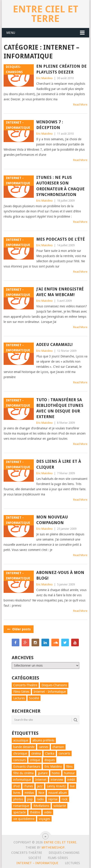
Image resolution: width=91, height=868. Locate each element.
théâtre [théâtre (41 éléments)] (35, 812)
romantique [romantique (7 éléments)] (21, 806)
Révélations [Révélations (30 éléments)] (41, 806)
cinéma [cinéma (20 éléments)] (36, 753)
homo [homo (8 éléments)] (56, 773)
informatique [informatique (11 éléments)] (22, 780)
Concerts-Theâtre (27, 853)
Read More (80, 105)
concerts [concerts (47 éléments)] (64, 753)
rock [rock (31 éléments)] (65, 799)
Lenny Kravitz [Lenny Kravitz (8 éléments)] (56, 786)
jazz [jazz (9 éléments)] (40, 786)
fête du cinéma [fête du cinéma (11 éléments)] (23, 773)
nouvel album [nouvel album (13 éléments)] (58, 793)
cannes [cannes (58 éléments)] (43, 747)
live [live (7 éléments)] (72, 786)
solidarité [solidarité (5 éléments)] (60, 806)
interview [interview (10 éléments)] (57, 780)
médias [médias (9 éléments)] (29, 793)
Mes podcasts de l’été (61, 239)
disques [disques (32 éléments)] (50, 760)
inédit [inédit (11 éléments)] (71, 780)
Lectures (72, 863)
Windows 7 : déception (50, 125)
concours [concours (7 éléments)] (19, 760)
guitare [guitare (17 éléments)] (43, 773)
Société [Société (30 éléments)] (34, 698)
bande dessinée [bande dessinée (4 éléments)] (24, 747)
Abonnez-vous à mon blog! (60, 575)
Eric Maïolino (44, 78)
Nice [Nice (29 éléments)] (41, 793)
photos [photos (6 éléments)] (18, 799)
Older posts (19, 629)
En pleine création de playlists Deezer (61, 69)
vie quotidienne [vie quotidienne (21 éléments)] (24, 819)
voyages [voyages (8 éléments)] (44, 819)
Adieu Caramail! (54, 344)
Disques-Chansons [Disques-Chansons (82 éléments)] (54, 685)
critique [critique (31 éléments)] (35, 760)
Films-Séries (58, 858)
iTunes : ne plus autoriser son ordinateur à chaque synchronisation (60, 186)
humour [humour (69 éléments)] (69, 773)
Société (35, 858)
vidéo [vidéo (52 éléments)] (48, 812)
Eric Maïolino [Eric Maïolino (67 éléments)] (53, 767)
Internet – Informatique (37, 863)
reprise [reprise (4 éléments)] (53, 799)
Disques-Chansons (64, 853)
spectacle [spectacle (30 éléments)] (19, 812)
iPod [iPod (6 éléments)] (16, 786)
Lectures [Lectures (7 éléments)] (19, 698)
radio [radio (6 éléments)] (40, 799)
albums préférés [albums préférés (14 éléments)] (43, 740)
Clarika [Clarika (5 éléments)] (50, 753)
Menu (11, 33)
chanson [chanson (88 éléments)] (58, 747)
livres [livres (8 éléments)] (17, 793)
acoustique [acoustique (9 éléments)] (21, 740)
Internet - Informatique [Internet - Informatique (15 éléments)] (50, 692)
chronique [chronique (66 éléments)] (20, 753)
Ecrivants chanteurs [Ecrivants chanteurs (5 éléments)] (27, 767)
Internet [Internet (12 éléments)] (41, 780)
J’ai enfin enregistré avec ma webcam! (60, 292)
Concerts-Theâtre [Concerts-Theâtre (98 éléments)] (25, 685)
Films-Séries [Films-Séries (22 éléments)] (21, 692)
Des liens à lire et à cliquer (59, 464)
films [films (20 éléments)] (69, 767)
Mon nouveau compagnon (52, 520)
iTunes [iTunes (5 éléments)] (28, 786)
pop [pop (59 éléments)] (30, 799)
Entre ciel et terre (45, 14)
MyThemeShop (53, 847)
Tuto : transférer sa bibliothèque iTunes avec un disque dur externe (60, 408)
